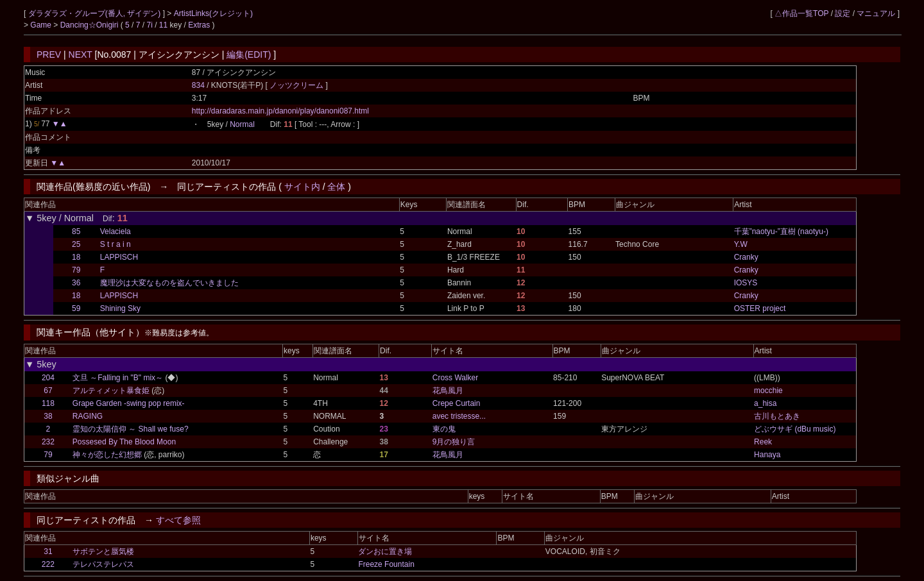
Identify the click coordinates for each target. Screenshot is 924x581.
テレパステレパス (103, 564)
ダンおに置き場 (385, 552)
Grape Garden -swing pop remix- (129, 403)
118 (48, 403)
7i (150, 25)
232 (48, 442)
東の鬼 (444, 429)
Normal (242, 124)
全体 (336, 187)
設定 (843, 13)
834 (198, 85)
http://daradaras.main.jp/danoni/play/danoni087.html (280, 111)
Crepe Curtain (457, 403)
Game (42, 25)
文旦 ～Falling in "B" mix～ (118, 378)
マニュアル (876, 13)
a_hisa (765, 403)
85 (76, 232)
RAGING (88, 416)
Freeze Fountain (386, 564)
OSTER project (760, 308)
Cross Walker (456, 378)
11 (163, 25)
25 (76, 244)
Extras (199, 25)
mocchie (768, 391)
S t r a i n (116, 244)
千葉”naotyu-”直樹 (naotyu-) (781, 232)
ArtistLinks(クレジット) (213, 13)
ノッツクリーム (297, 85)
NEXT (81, 55)
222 (48, 564)
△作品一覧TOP (801, 13)
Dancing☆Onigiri (90, 25)
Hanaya (767, 455)
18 (76, 257)
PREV (49, 55)
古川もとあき (777, 416)
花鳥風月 (448, 391)
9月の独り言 (454, 442)
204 (48, 378)
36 (76, 283)
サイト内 (302, 187)
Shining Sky (120, 308)
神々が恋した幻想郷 (107, 455)
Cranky (746, 257)
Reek (763, 442)
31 (48, 552)
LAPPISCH (119, 257)
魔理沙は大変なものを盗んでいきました (169, 283)
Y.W (741, 244)
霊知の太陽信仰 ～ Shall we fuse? (131, 429)
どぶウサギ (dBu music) (795, 429)
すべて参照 (178, 520)
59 (76, 308)
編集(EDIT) (249, 55)
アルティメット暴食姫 (111, 391)
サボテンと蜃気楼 (103, 552)
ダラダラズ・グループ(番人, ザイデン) (96, 13)
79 (76, 270)
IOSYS (746, 283)
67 (48, 391)
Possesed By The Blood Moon (124, 442)
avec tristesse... (459, 416)
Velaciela (116, 232)
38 (48, 416)
